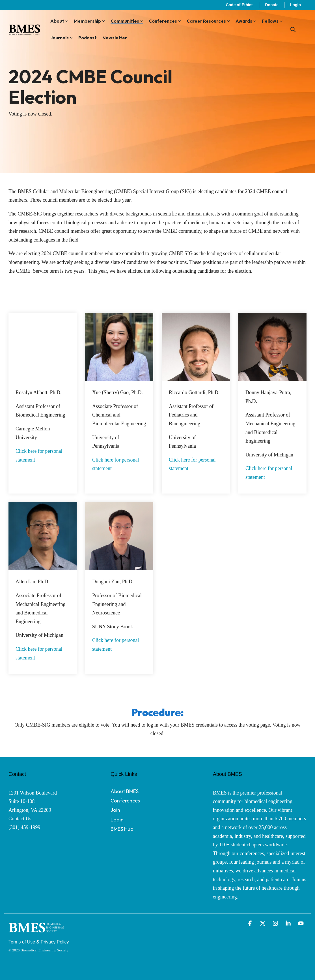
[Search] (293, 30)
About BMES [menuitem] (125, 791)
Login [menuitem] (295, 5)
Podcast (88, 38)
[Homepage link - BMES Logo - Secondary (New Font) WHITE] (37, 934)
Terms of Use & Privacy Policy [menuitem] (39, 942)
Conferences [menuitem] (125, 801)
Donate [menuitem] (272, 5)
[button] (251, 924)
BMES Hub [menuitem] (122, 829)
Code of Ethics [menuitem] (240, 5)
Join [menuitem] (115, 810)
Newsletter (115, 38)
